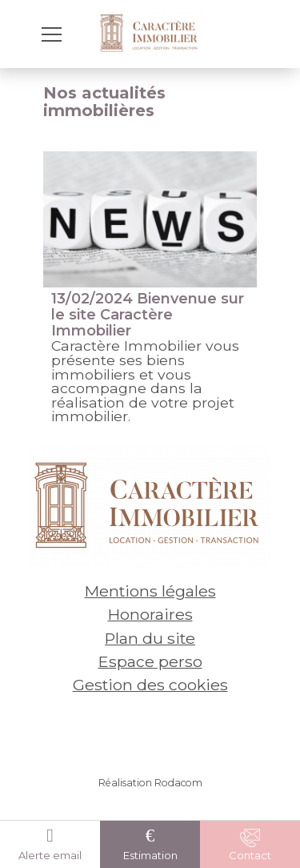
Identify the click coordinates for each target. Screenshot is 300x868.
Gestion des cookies (150, 685)
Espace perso (150, 661)
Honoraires (150, 614)
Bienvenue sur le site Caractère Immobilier (148, 315)
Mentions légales (150, 591)
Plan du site (150, 638)
